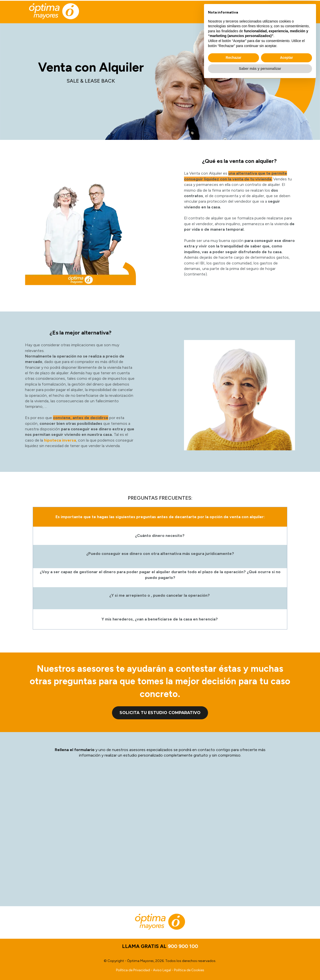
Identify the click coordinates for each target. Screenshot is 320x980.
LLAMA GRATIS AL (247, 12)
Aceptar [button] (286, 955)
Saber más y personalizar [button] (260, 966)
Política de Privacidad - (134, 970)
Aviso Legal (162, 970)
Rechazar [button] (233, 955)
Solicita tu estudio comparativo (160, 713)
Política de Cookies (189, 970)
